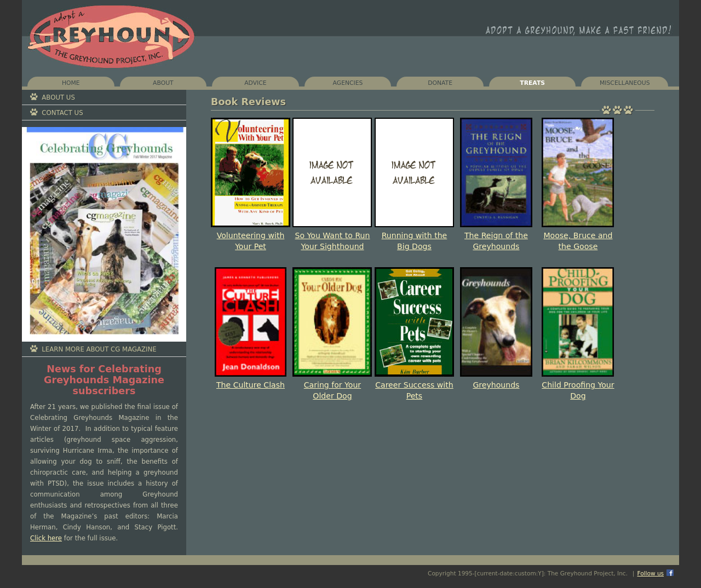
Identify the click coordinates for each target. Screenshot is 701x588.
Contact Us (62, 113)
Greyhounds (496, 385)
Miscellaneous (625, 83)
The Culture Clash (251, 385)
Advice (255, 83)
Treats (532, 83)
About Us (58, 97)
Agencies (348, 83)
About (163, 83)
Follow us (650, 573)
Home (71, 83)
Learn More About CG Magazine (99, 349)
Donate (440, 83)
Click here (46, 538)
